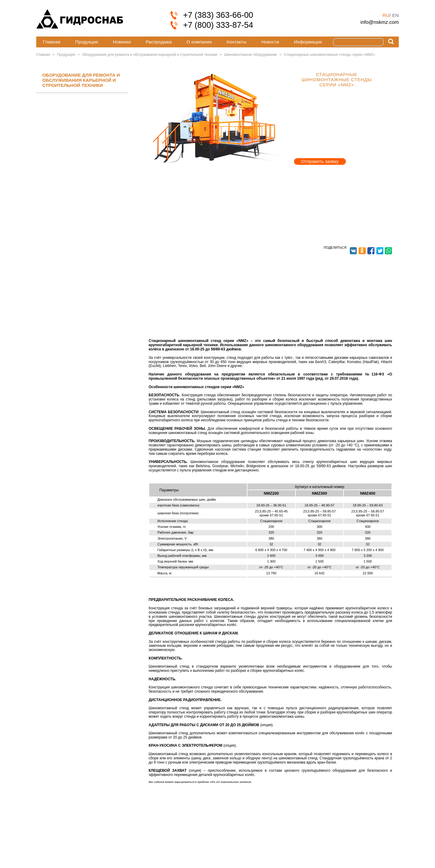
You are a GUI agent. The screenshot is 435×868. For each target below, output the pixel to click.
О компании (199, 42)
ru (386, 15)
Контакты (237, 42)
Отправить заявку (320, 161)
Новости (270, 42)
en (395, 15)
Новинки (122, 42)
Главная (52, 42)
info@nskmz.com (380, 22)
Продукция (87, 42)
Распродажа (159, 42)
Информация (308, 42)
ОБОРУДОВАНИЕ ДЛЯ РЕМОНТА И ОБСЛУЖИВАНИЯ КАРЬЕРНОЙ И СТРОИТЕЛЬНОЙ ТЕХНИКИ (81, 80)
